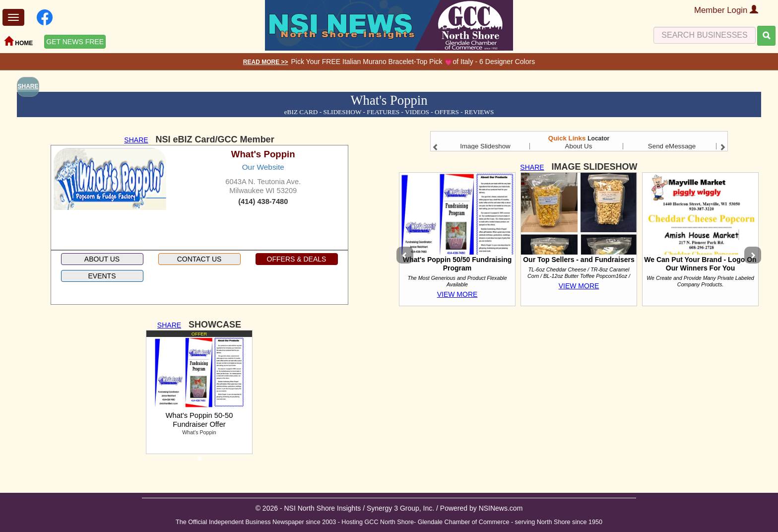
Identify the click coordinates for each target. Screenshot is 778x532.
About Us (579, 146)
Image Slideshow (485, 146)
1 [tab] (199, 462)
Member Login (726, 10)
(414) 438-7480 (263, 201)
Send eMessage (672, 146)
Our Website (263, 167)
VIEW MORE (457, 294)
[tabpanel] (199, 392)
